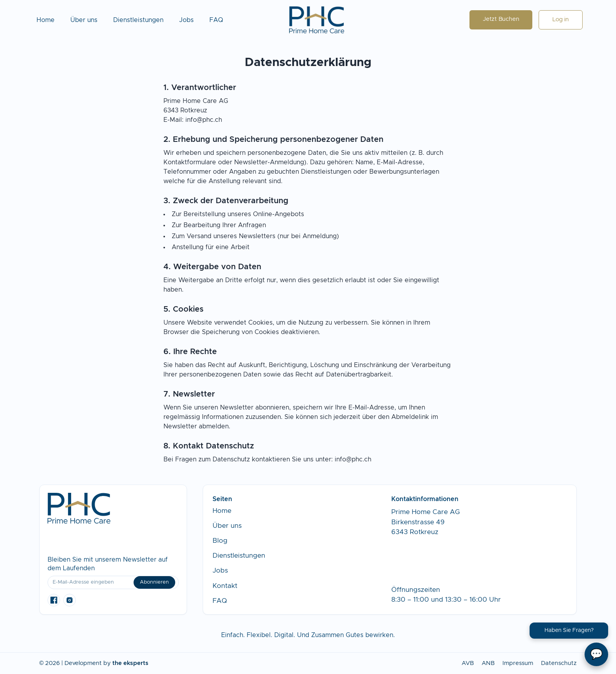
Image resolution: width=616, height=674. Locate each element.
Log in (561, 19)
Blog (220, 541)
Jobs (186, 20)
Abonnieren (154, 582)
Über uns (84, 20)
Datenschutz (559, 663)
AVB (468, 663)
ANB (488, 663)
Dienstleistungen (138, 20)
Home (46, 20)
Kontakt (225, 586)
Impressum (518, 663)
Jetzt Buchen (501, 19)
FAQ (216, 20)
